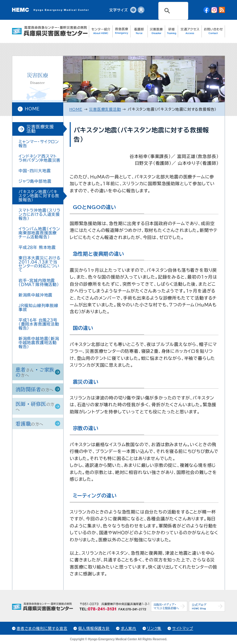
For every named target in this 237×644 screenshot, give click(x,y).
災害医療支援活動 (40, 129)
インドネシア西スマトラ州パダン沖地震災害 (39, 158)
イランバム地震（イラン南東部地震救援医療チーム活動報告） (39, 233)
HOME (32, 109)
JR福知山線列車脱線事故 (38, 308)
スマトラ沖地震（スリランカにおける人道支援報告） (39, 214)
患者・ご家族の (35, 372)
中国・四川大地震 (35, 171)
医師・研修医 (35, 406)
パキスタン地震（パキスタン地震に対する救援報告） (39, 196)
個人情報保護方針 (94, 628)
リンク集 (154, 628)
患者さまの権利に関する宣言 (42, 628)
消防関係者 (34, 389)
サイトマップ (183, 628)
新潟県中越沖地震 (35, 295)
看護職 (29, 423)
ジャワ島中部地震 (35, 181)
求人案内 (129, 628)
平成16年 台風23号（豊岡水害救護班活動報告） (39, 324)
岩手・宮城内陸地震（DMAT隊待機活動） (39, 283)
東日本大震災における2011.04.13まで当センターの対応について (39, 264)
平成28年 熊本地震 (37, 247)
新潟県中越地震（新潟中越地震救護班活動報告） (39, 343)
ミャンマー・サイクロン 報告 (39, 144)
